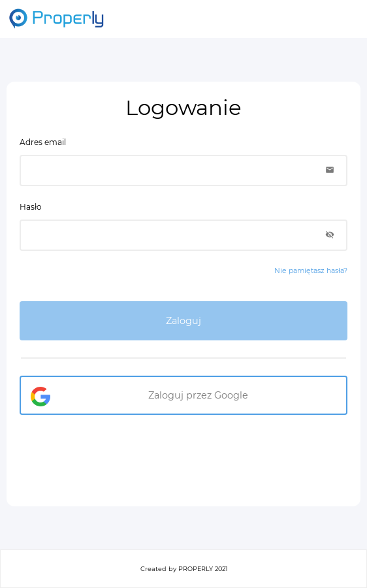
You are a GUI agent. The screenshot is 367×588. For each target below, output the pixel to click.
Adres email (43, 142)
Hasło (31, 207)
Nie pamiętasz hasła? (311, 271)
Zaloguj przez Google (198, 395)
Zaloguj (183, 321)
